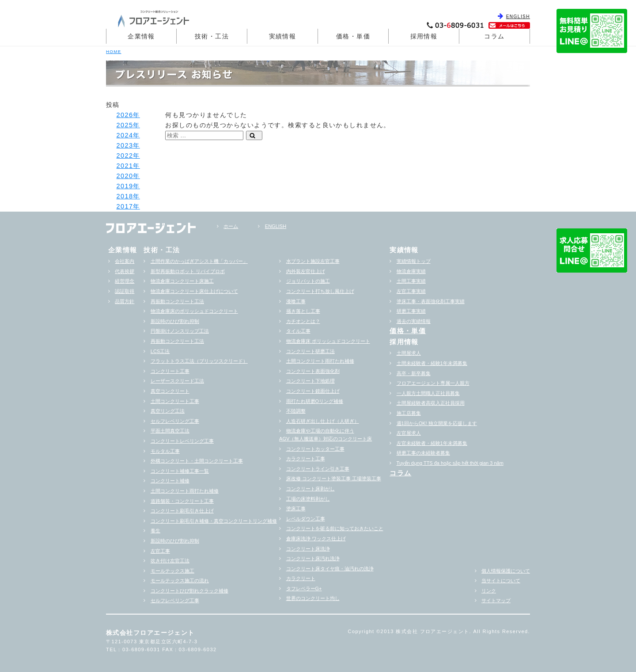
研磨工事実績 (411, 311)
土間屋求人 (409, 353)
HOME (114, 51)
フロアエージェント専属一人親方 (433, 383)
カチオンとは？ (303, 321)
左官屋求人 (409, 433)
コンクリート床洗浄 (308, 549)
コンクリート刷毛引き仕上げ (182, 511)
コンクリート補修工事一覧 (180, 471)
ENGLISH (518, 17)
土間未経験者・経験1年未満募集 (432, 363)
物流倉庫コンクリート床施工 (182, 281)
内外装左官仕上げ (306, 271)
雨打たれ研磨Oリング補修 (315, 401)
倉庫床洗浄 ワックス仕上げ (316, 539)
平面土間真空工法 (170, 431)
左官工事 (160, 551)
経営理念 (125, 281)
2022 (125, 156)
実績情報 (283, 36)
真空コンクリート (170, 391)
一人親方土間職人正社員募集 (428, 393)
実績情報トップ (414, 261)
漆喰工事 (296, 301)
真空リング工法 (168, 411)
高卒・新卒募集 (414, 373)
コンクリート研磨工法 (310, 351)
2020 (125, 176)
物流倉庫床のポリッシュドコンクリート (194, 311)
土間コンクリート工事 (175, 401)
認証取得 (125, 291)
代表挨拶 (125, 271)
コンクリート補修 (170, 481)
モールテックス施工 (172, 571)
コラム (494, 36)
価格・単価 (353, 36)
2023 (125, 145)
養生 (155, 531)
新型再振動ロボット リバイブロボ (188, 271)
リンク (489, 591)
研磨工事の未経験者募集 (423, 453)
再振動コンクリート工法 (177, 301)
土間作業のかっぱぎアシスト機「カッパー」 (199, 261)
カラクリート (301, 578)
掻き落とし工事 (303, 311)
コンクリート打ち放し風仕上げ (320, 291)
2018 (125, 196)
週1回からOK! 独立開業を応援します (437, 423)
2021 (125, 166)
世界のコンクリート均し (313, 598)
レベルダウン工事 (306, 519)
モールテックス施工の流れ (180, 581)
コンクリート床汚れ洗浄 (313, 558)
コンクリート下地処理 (310, 381)
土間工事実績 (411, 281)
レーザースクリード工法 (177, 381)
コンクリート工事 (170, 371)
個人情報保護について (506, 571)
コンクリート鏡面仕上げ (313, 391)
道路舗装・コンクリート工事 (182, 501)
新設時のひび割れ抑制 (175, 321)
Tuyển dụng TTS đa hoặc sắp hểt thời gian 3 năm (450, 463)
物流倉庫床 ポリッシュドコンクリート (328, 341)
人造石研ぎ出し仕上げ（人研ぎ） (323, 421)
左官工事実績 (411, 291)
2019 (125, 186)
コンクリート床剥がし (310, 489)
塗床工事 (296, 509)
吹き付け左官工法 (170, 561)
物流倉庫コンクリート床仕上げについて (194, 291)
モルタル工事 (165, 451)
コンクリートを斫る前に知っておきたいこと (335, 528)
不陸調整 (296, 411)
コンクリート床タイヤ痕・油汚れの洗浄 (330, 569)
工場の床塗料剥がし (308, 499)
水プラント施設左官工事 (313, 261)
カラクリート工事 (306, 459)
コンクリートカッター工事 (315, 449)
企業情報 (141, 36)
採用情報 (424, 36)
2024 (125, 135)
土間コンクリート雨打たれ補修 (185, 491)
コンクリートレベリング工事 (182, 441)
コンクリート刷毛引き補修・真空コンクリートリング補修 (214, 521)
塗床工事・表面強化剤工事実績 (431, 301)
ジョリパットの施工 (308, 281)
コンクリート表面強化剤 (313, 371)
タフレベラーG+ (304, 588)
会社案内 (125, 261)
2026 (125, 115)
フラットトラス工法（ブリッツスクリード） (199, 361)
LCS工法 (160, 351)
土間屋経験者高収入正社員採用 (431, 403)
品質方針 (125, 301)
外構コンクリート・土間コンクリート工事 (197, 461)
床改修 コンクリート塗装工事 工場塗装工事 (334, 478)
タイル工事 (298, 331)
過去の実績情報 (414, 321)
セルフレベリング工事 (175, 421)
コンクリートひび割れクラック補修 (189, 591)
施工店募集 (409, 413)
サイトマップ (496, 600)
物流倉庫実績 (411, 271)
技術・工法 (212, 36)
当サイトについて (501, 581)
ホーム (231, 226)
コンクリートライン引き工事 (318, 469)
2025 (125, 125)
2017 (125, 206)
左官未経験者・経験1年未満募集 (432, 443)
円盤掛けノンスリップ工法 (180, 331)
